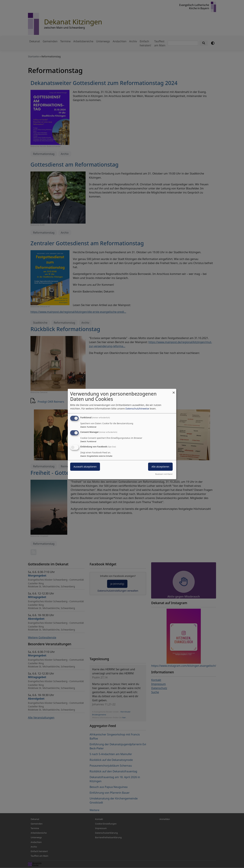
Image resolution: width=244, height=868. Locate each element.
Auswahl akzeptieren (85, 467)
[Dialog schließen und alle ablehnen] (174, 391)
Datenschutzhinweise (137, 409)
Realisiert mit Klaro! (164, 474)
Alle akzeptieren (160, 467)
